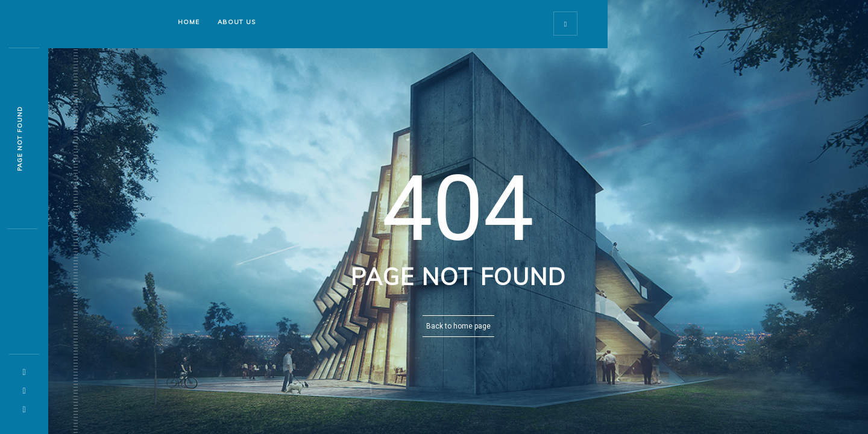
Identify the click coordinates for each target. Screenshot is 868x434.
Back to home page (458, 326)
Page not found (20, 139)
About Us (237, 22)
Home (189, 22)
